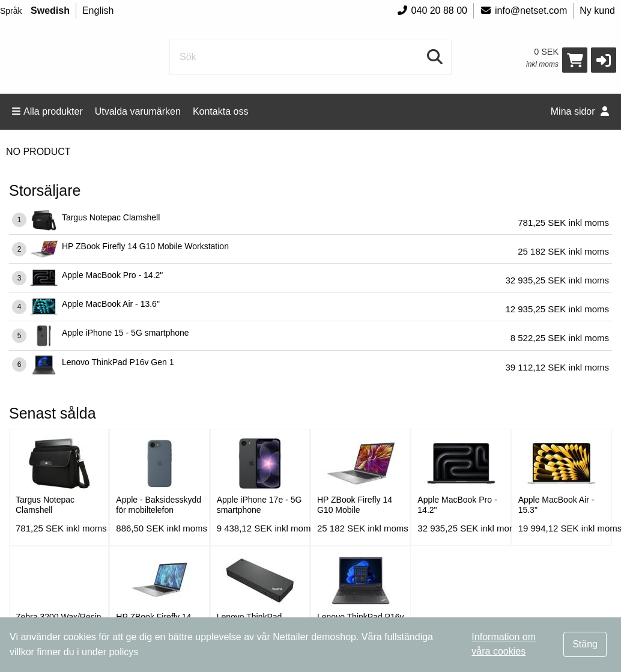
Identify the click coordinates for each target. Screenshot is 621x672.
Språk (11, 11)
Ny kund (597, 11)
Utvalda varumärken (138, 111)
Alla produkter (47, 111)
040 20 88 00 (432, 11)
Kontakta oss (221, 111)
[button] (604, 60)
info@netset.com (523, 11)
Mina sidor (580, 111)
